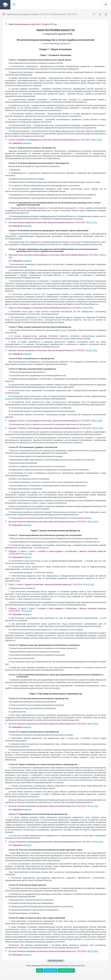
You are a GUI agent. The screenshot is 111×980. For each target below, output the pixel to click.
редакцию (27, 143)
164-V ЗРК (97, 140)
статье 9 (64, 330)
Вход (40, 970)
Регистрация (51, 970)
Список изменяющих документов (56, 44)
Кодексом (9, 399)
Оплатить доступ (66, 970)
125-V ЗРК (27, 554)
